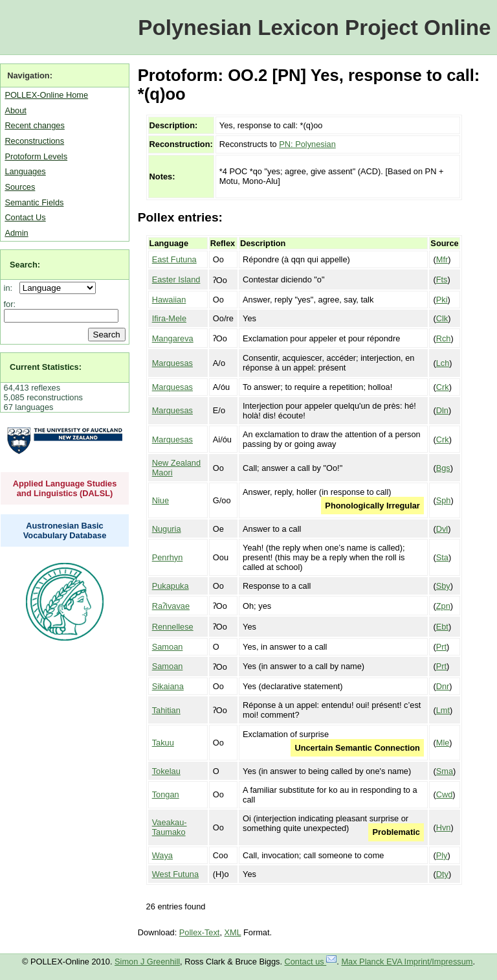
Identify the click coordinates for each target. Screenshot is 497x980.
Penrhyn (168, 557)
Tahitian (166, 710)
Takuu (163, 743)
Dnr (443, 686)
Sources (20, 187)
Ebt (442, 627)
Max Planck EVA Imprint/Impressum (407, 962)
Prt (441, 647)
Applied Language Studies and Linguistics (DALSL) (65, 488)
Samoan (168, 647)
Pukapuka (171, 586)
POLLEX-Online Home (46, 95)
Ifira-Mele (169, 318)
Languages (25, 171)
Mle (443, 743)
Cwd (445, 794)
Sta (442, 557)
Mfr (442, 259)
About (15, 110)
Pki (442, 300)
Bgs (443, 468)
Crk (443, 387)
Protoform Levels (36, 156)
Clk (442, 318)
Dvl (442, 529)
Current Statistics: (46, 367)
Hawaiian (169, 300)
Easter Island (176, 279)
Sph (444, 500)
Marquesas (172, 363)
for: (10, 304)
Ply (442, 855)
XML (233, 932)
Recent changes (34, 125)
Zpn (443, 606)
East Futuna (174, 259)
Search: (25, 265)
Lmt (443, 710)
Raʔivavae (171, 606)
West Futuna (175, 874)
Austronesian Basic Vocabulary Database (65, 530)
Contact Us (25, 217)
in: (11, 288)
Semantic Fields (34, 202)
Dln (442, 410)
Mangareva (173, 338)
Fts (442, 279)
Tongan (166, 794)
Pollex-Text (200, 932)
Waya (162, 855)
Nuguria (167, 529)
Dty (442, 874)
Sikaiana (168, 686)
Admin (16, 233)
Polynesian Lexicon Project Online (314, 28)
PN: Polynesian (307, 144)
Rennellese (173, 627)
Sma (445, 771)
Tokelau (166, 771)
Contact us (311, 962)
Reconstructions (34, 141)
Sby (443, 586)
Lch (443, 363)
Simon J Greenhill (147, 962)
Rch (444, 338)
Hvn (444, 827)
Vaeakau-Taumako (170, 827)
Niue (160, 500)
